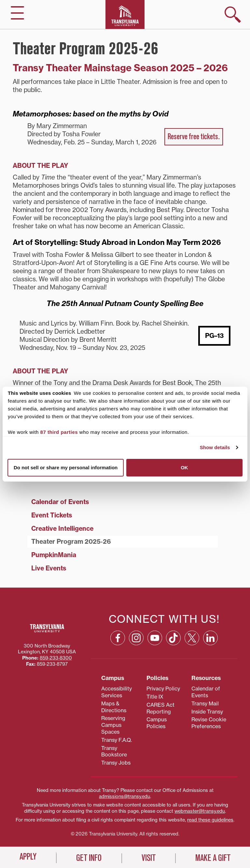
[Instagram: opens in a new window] (136, 638)
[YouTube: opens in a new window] (155, 638)
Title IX (155, 697)
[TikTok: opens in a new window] (173, 638)
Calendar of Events (60, 502)
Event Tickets (52, 515)
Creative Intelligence (62, 528)
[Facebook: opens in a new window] (118, 638)
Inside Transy (207, 712)
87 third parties (59, 432)
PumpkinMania (54, 555)
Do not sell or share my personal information (66, 467)
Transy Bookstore (114, 751)
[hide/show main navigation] (17, 13)
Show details (215, 447)
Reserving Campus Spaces (113, 725)
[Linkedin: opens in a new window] (210, 638)
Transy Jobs (116, 763)
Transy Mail (205, 703)
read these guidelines (210, 820)
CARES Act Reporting (160, 708)
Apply (28, 857)
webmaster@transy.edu (200, 811)
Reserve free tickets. (194, 137)
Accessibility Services (117, 692)
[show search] (233, 15)
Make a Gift (213, 858)
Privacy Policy (163, 688)
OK (184, 467)
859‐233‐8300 (56, 658)
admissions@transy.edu (125, 796)
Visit (149, 858)
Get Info (89, 858)
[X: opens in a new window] (192, 638)
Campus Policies (157, 723)
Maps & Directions (114, 707)
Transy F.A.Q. (117, 740)
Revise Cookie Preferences (209, 723)
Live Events (49, 568)
